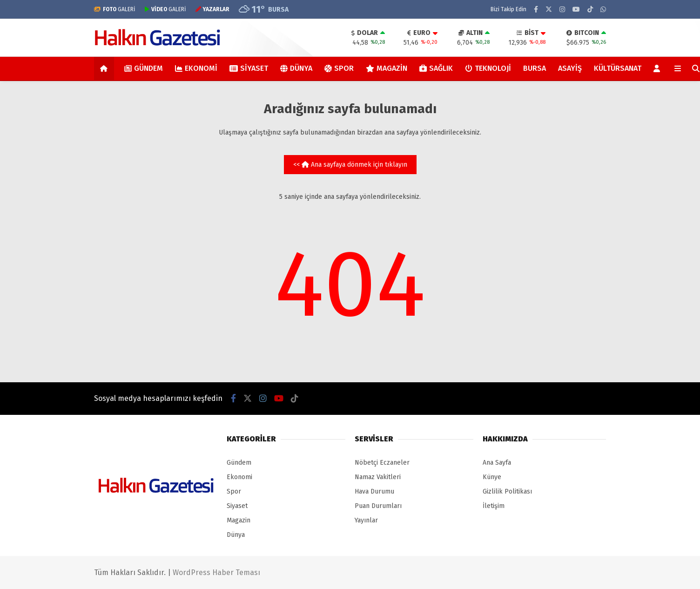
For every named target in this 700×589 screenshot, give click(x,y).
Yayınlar (366, 520)
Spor (339, 68)
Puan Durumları (378, 506)
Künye (492, 477)
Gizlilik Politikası (507, 491)
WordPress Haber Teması (216, 572)
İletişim (494, 506)
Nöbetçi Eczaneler (382, 463)
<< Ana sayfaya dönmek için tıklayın (350, 165)
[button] (105, 68)
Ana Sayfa (497, 463)
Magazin (387, 68)
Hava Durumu (374, 491)
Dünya (296, 68)
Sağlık (436, 68)
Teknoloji (488, 68)
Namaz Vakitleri (378, 477)
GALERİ (115, 9)
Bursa (535, 68)
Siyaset (249, 68)
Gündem (144, 68)
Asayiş (570, 68)
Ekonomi (196, 68)
